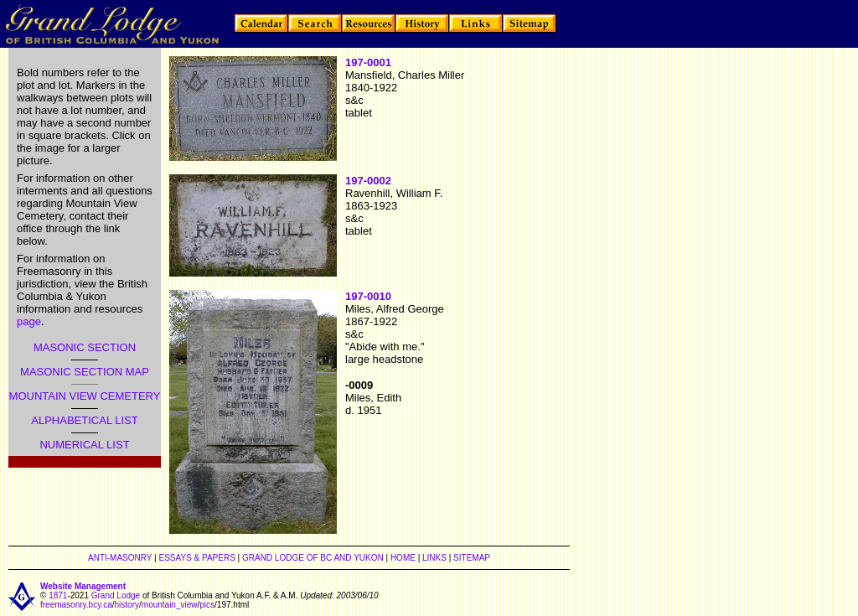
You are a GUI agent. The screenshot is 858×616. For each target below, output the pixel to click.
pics (207, 605)
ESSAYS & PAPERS (196, 558)
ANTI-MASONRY (120, 558)
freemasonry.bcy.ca (76, 605)
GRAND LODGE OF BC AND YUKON (313, 558)
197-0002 (368, 181)
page (29, 321)
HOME (403, 558)
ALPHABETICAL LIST (84, 420)
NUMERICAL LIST (84, 445)
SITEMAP (472, 558)
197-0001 (368, 62)
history (127, 605)
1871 (58, 595)
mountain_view (170, 605)
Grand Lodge (116, 595)
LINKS (434, 558)
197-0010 (368, 296)
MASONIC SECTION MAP (85, 372)
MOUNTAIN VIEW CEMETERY (85, 396)
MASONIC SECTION (85, 347)
